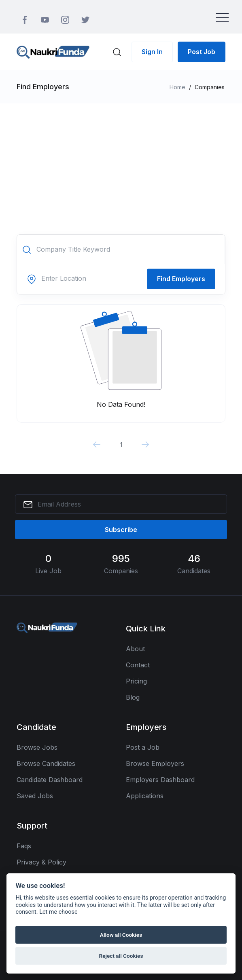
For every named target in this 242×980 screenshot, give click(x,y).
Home (177, 87)
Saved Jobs (35, 796)
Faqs (24, 846)
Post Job (202, 52)
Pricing (136, 681)
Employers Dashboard (160, 780)
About (135, 649)
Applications (145, 796)
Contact (138, 665)
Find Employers (181, 279)
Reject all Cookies (121, 956)
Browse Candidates (46, 763)
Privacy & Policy (41, 862)
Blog (133, 697)
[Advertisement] (121, 164)
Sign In (152, 52)
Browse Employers (155, 763)
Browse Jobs (37, 747)
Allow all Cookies (121, 935)
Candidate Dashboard (50, 780)
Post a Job (143, 747)
